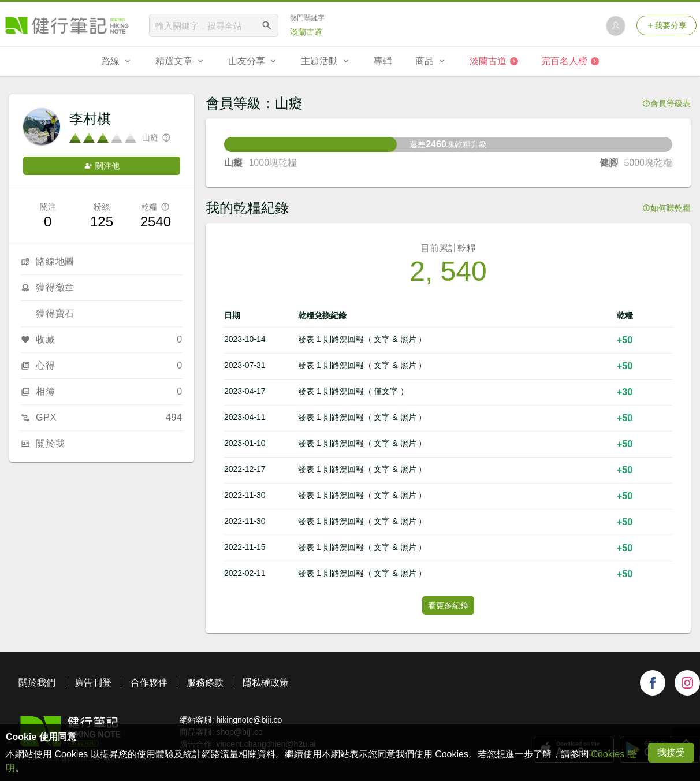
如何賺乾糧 (667, 208)
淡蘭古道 (306, 32)
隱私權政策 (266, 683)
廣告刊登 (93, 683)
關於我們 (37, 683)
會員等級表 (667, 103)
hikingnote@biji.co (249, 720)
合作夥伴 (149, 683)
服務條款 (205, 683)
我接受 (671, 752)
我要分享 (667, 25)
